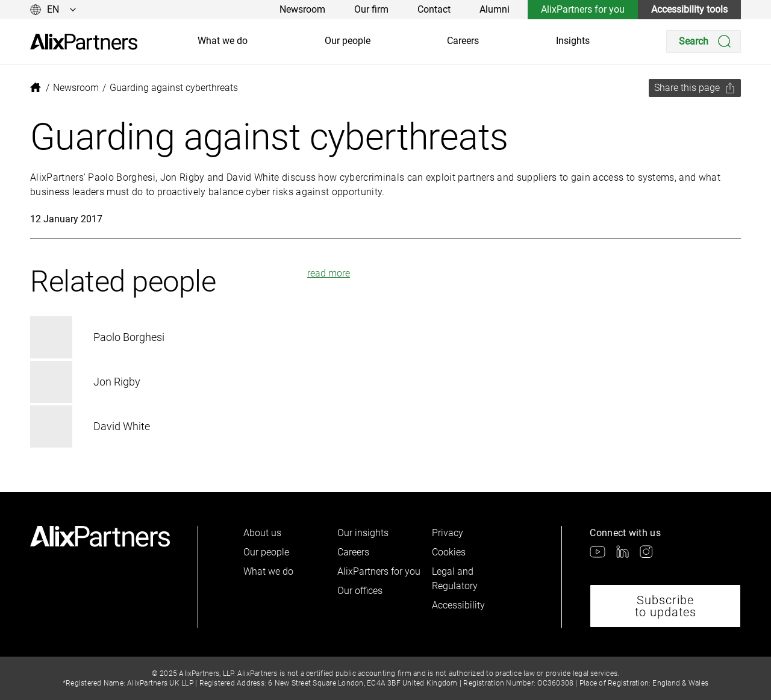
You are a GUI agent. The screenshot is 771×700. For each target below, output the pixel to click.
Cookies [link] (449, 552)
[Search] (704, 42)
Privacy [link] (448, 533)
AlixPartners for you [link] (583, 9)
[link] (84, 42)
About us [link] (262, 533)
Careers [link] (463, 41)
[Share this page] (695, 88)
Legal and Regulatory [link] (455, 579)
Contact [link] (434, 9)
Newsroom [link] (302, 9)
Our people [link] (348, 41)
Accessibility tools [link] (689, 9)
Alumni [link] (495, 9)
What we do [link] (223, 41)
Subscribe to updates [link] (666, 606)
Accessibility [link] (458, 605)
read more (329, 273)
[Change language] (53, 10)
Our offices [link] (360, 591)
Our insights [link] (363, 533)
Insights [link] (573, 41)
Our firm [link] (371, 9)
